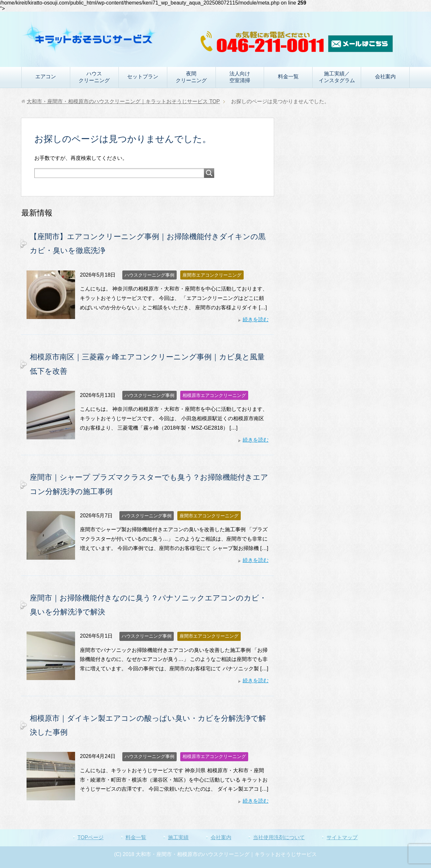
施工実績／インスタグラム (337, 77)
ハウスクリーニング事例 (149, 275)
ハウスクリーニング (94, 77)
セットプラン (143, 77)
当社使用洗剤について (279, 837)
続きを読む (256, 319)
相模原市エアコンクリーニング (214, 395)
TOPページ (91, 837)
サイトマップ (342, 837)
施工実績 (178, 837)
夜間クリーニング (191, 77)
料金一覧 (288, 77)
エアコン (46, 77)
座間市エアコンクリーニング (212, 275)
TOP (123, 101)
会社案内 (385, 77)
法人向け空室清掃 (240, 77)
